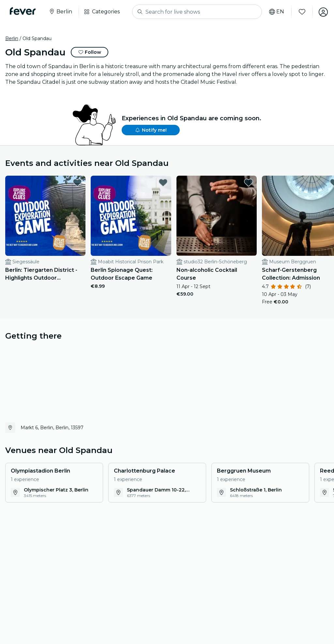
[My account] (322, 12)
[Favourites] (300, 12)
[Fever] (23, 11)
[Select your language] (275, 12)
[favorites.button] (74, 183)
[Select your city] (61, 12)
